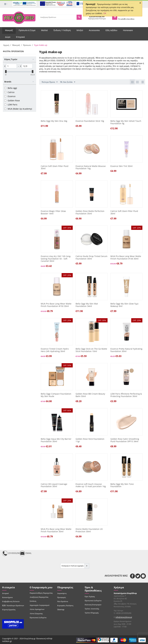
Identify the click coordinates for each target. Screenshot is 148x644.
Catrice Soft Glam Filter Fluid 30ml (55, 167)
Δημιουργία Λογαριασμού (39, 605)
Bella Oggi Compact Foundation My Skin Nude (56, 395)
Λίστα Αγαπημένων (37, 609)
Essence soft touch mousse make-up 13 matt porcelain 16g (91, 485)
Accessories (94, 30)
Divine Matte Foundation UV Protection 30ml (89, 530)
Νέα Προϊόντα (63, 601)
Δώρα (8, 37)
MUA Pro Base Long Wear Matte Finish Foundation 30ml (56, 530)
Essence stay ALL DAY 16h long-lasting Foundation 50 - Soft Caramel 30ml (56, 259)
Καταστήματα (7, 597)
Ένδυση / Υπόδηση (62, 30)
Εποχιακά (20, 37)
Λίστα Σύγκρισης (36, 613)
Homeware (128, 30)
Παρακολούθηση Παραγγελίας (41, 593)
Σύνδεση (33, 601)
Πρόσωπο (27, 45)
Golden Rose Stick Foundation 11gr (90, 440)
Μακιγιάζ (9, 30)
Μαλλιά (44, 30)
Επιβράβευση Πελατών (11, 601)
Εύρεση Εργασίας (9, 609)
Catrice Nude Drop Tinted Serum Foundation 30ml (91, 258)
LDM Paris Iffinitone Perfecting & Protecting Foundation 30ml (126, 395)
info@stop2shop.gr (124, 617)
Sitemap (61, 609)
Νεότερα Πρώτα (50, 82)
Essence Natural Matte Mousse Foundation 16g (91, 167)
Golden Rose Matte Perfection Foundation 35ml (90, 212)
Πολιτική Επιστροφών (93, 605)
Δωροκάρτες (62, 593)
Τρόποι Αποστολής (92, 609)
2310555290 (11, 553)
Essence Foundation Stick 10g (90, 121)
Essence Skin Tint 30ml (121, 166)
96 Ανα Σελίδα (68, 82)
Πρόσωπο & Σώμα (27, 30)
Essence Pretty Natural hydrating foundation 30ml (126, 350)
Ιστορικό (5, 593)
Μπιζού (80, 30)
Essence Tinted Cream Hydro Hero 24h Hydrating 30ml (55, 350)
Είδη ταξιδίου (111, 30)
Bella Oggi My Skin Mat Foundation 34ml (87, 305)
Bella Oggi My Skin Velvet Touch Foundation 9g (126, 122)
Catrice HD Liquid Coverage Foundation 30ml (54, 485)
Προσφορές (62, 597)
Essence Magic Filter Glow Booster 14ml (53, 212)
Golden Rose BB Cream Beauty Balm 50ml (90, 395)
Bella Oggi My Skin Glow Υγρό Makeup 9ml (124, 305)
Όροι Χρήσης (90, 596)
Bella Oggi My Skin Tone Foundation (122, 485)
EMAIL (26, 553)
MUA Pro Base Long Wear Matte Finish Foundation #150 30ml (56, 305)
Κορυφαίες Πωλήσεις (65, 605)
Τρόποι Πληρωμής (92, 613)
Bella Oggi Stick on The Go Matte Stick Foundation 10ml (91, 350)
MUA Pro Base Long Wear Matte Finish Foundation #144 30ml (126, 258)
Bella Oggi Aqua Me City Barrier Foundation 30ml (56, 440)
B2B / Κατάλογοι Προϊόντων (13, 605)
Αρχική (6, 45)
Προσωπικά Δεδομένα (38, 617)
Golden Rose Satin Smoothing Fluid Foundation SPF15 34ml (125, 440)
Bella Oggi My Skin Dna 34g (54, 121)
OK (105, 13)
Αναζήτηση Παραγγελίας (39, 597)
